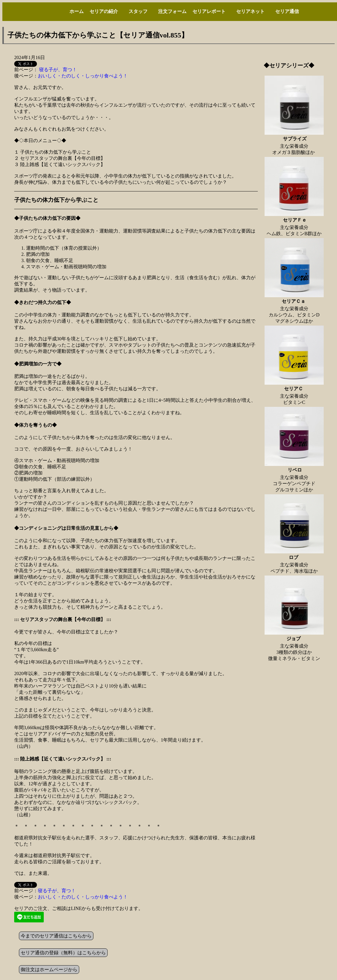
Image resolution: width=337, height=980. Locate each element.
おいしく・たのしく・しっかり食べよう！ (83, 76)
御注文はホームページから (49, 970)
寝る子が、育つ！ (57, 70)
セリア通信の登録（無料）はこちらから (63, 953)
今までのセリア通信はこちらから (56, 936)
